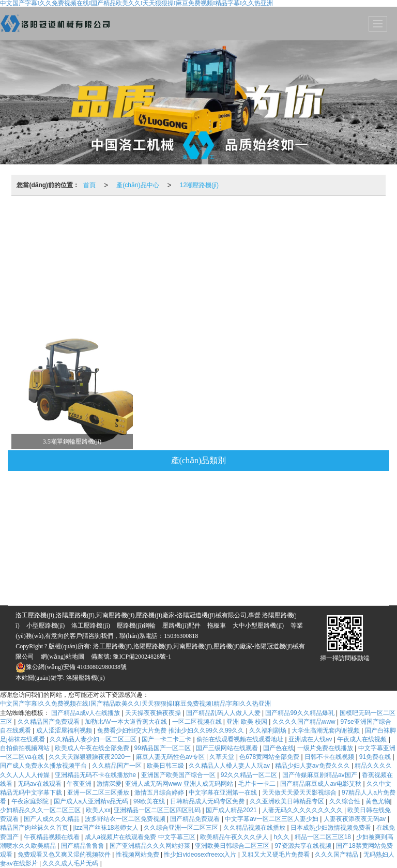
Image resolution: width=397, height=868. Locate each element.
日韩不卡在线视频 (330, 757)
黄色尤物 (378, 801)
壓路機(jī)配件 (273, 220)
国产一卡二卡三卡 (167, 739)
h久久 (282, 837)
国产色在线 (279, 748)
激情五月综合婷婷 (160, 793)
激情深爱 (109, 784)
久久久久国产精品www (305, 722)
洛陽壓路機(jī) (86, 678)
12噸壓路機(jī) (199, 185)
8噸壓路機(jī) (48, 275)
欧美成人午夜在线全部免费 (93, 748)
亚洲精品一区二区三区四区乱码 (158, 810)
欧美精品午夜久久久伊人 (235, 837)
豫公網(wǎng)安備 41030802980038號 (71, 667)
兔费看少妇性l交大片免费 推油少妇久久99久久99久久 (172, 730)
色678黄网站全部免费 (270, 757)
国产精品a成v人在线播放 (86, 713)
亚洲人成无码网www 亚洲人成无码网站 (180, 784)
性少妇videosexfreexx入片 (201, 855)
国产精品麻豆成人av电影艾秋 (322, 784)
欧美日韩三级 (166, 766)
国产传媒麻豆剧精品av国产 (320, 775)
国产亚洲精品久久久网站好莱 (151, 846)
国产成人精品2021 (232, 810)
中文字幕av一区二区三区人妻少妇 (272, 819)
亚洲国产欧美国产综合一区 (179, 775)
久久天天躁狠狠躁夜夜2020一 (90, 757)
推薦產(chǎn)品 (94, 220)
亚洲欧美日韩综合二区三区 (233, 846)
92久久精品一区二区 (250, 775)
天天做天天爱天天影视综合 (300, 793)
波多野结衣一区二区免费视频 (126, 819)
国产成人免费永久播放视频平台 (44, 766)
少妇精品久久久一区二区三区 (41, 810)
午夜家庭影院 (31, 801)
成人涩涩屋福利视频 (65, 730)
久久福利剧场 (269, 730)
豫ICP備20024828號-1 (141, 657)
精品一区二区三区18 (324, 837)
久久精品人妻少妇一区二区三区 (94, 739)
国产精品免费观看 (196, 819)
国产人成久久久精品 (52, 819)
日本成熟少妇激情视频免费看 (332, 828)
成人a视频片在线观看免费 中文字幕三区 (141, 837)
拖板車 (151, 220)
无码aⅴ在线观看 (41, 784)
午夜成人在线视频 (363, 739)
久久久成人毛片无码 (71, 863)
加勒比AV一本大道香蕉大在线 (127, 722)
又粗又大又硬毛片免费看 (276, 855)
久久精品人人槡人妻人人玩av (230, 766)
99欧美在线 (150, 801)
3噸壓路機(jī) (323, 249)
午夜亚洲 (80, 784)
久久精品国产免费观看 (49, 722)
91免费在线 (376, 757)
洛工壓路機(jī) (91, 626)
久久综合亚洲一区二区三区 (182, 828)
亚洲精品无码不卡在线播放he (96, 775)
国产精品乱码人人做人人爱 (224, 713)
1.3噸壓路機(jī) (164, 303)
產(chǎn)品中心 (138, 185)
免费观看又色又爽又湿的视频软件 (65, 855)
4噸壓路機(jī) (173, 275)
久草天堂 (223, 757)
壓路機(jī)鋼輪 (208, 220)
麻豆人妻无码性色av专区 (171, 757)
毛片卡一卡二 (258, 784)
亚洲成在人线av (311, 739)
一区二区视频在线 (198, 722)
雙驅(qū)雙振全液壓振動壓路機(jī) (328, 275)
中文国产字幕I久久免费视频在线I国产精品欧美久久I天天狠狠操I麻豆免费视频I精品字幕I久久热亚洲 (135, 704)
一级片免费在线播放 (326, 748)
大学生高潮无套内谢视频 (326, 730)
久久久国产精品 (337, 855)
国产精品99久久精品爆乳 (301, 713)
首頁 (89, 185)
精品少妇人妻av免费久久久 (313, 766)
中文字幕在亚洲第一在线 (224, 793)
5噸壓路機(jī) (230, 303)
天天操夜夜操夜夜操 (154, 713)
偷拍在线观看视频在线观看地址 (241, 739)
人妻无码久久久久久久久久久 (303, 810)
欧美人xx (98, 810)
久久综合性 (346, 801)
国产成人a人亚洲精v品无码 (92, 801)
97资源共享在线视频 (304, 846)
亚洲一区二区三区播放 (99, 793)
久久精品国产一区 (118, 766)
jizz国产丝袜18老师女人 (107, 828)
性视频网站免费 (138, 855)
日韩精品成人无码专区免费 (208, 801)
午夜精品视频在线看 (52, 837)
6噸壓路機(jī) (110, 275)
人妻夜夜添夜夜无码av (356, 819)
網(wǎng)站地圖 (63, 657)
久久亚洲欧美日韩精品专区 (288, 801)
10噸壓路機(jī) (339, 220)
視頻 (39, 220)
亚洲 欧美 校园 (248, 722)
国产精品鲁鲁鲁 (83, 846)
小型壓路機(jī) (46, 626)
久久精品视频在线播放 (255, 828)
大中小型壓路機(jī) (258, 626)
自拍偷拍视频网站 (26, 748)
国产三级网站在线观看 (228, 748)
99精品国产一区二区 (164, 748)
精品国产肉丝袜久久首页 (35, 828)
